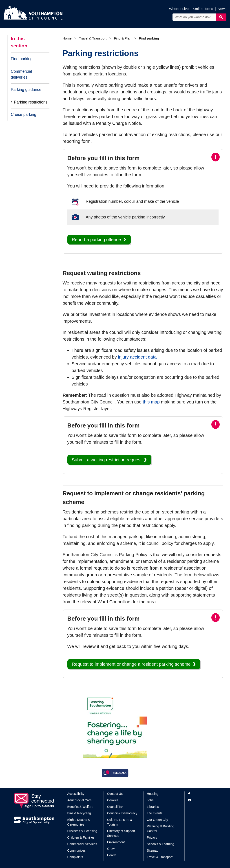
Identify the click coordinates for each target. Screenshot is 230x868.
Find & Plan (123, 38)
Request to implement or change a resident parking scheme (131, 664)
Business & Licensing (82, 831)
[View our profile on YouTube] (202, 800)
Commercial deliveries (21, 74)
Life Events (155, 813)
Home (67, 38)
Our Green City (157, 820)
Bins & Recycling (79, 813)
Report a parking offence (96, 240)
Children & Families (81, 837)
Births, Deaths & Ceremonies (79, 822)
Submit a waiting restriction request (107, 460)
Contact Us (115, 794)
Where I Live (179, 9)
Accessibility (76, 794)
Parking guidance (26, 90)
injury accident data (137, 357)
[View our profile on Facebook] (202, 794)
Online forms (203, 9)
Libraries (153, 807)
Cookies (113, 800)
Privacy (152, 837)
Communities (77, 850)
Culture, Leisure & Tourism (120, 822)
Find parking (22, 59)
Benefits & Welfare (80, 807)
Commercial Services (82, 844)
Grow (111, 849)
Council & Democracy (122, 813)
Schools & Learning (160, 844)
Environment (116, 842)
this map (151, 402)
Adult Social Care (80, 800)
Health (112, 855)
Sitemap (153, 850)
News (222, 9)
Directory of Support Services (121, 833)
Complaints (75, 857)
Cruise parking (23, 115)
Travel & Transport (93, 38)
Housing (153, 794)
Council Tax (115, 807)
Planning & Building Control (160, 829)
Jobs (150, 800)
